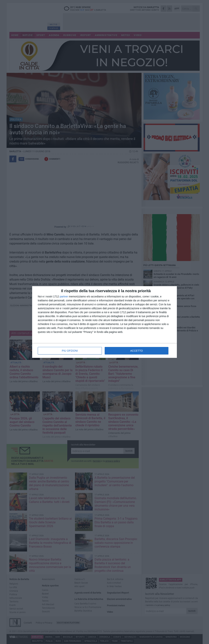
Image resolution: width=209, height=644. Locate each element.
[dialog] (104, 322)
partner (64, 296)
